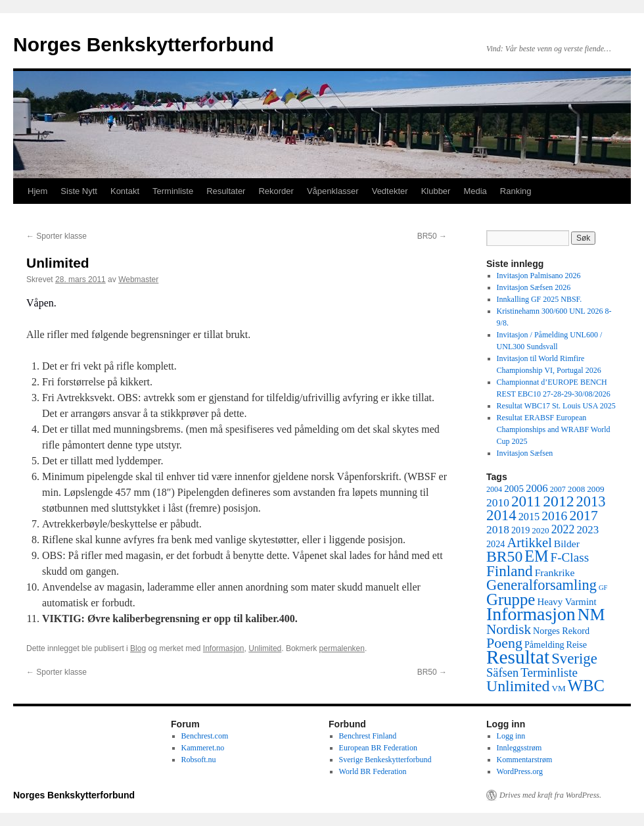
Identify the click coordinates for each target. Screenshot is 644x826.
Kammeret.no (203, 748)
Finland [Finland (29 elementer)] (510, 571)
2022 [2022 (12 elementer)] (563, 529)
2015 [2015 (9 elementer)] (529, 517)
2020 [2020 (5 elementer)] (540, 530)
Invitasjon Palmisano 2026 (539, 276)
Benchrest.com (205, 736)
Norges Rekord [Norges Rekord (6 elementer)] (561, 631)
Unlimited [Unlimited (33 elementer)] (518, 686)
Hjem (37, 191)
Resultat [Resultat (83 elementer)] (518, 657)
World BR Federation (373, 771)
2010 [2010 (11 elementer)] (498, 502)
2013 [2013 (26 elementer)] (591, 501)
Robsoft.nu (199, 760)
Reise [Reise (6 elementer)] (577, 644)
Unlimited (265, 648)
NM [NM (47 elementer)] (591, 615)
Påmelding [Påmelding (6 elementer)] (544, 644)
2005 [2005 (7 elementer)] (514, 489)
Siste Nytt (79, 191)
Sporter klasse (57, 236)
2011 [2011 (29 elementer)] (526, 501)
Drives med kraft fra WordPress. (550, 795)
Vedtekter (390, 191)
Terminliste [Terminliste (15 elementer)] (549, 672)
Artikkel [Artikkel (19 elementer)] (529, 543)
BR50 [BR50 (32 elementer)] (504, 556)
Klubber (436, 191)
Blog (138, 648)
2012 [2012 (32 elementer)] (558, 501)
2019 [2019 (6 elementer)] (520, 530)
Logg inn (511, 736)
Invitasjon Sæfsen (525, 453)
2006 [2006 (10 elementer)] (537, 488)
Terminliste (173, 191)
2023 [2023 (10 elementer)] (587, 530)
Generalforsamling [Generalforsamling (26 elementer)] (541, 585)
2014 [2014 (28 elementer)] (501, 515)
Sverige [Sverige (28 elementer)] (574, 659)
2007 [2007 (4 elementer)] (558, 489)
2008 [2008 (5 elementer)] (576, 489)
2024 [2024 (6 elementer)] (495, 544)
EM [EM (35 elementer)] (536, 556)
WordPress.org (520, 771)
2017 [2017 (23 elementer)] (583, 516)
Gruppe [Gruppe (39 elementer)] (511, 599)
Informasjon (224, 648)
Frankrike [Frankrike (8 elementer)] (555, 572)
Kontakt (125, 191)
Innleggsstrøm (519, 748)
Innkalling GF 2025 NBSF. (540, 299)
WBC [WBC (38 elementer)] (586, 686)
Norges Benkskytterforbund (144, 44)
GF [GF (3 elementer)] (603, 588)
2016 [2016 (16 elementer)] (554, 516)
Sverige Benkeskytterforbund (385, 760)
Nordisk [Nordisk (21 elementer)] (509, 629)
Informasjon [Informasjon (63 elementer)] (531, 614)
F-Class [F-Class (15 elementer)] (570, 557)
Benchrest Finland (368, 736)
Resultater (226, 191)
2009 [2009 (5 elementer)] (595, 489)
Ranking (516, 191)
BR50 (432, 236)
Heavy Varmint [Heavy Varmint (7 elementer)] (566, 602)
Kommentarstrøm (525, 760)
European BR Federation (378, 748)
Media (475, 191)
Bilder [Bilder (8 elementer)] (567, 544)
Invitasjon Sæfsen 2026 (534, 287)
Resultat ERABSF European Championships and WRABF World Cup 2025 (554, 429)
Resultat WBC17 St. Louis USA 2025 (556, 406)
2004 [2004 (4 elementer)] (494, 489)
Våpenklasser (333, 191)
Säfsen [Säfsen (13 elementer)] (502, 673)
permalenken (342, 648)
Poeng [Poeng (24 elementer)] (504, 643)
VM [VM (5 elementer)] (559, 688)
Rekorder (276, 191)
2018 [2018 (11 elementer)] (498, 529)
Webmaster (138, 279)
